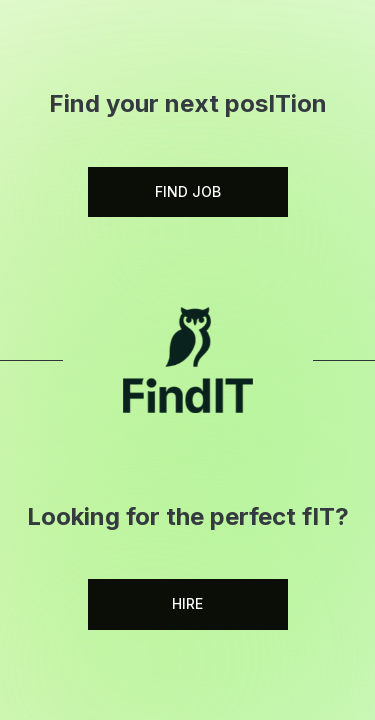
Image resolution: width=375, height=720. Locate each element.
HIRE (187, 603)
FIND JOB (188, 191)
